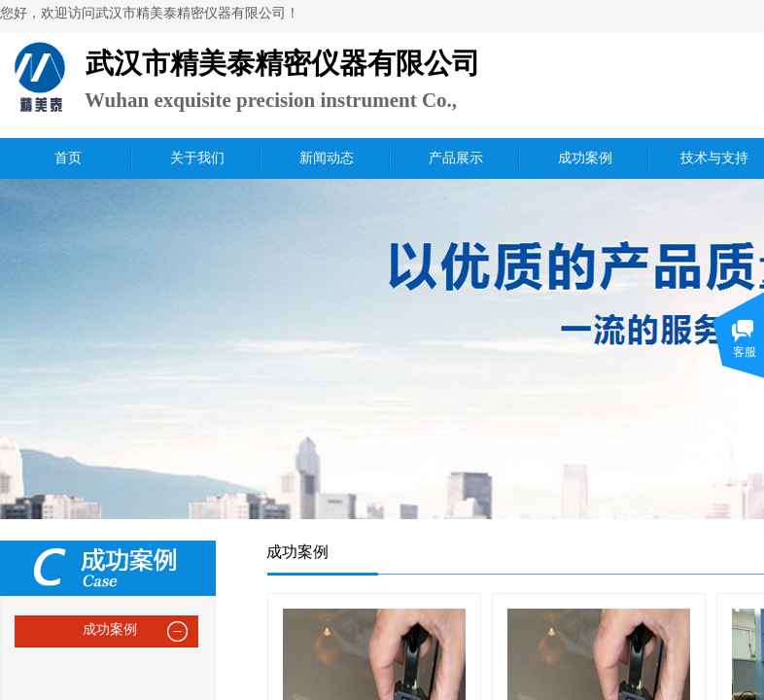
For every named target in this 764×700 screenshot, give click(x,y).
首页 (68, 158)
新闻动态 (327, 158)
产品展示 (456, 158)
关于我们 (197, 158)
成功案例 (585, 158)
